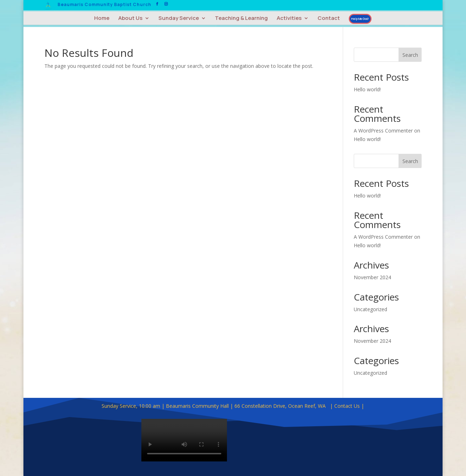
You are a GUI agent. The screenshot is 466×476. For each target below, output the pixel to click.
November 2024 (372, 277)
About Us (130, 19)
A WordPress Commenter (383, 131)
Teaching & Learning (241, 19)
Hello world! (367, 89)
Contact (329, 19)
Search (410, 55)
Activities (289, 19)
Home (102, 19)
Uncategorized (370, 309)
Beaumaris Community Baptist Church (104, 5)
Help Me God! (360, 19)
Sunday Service (179, 19)
